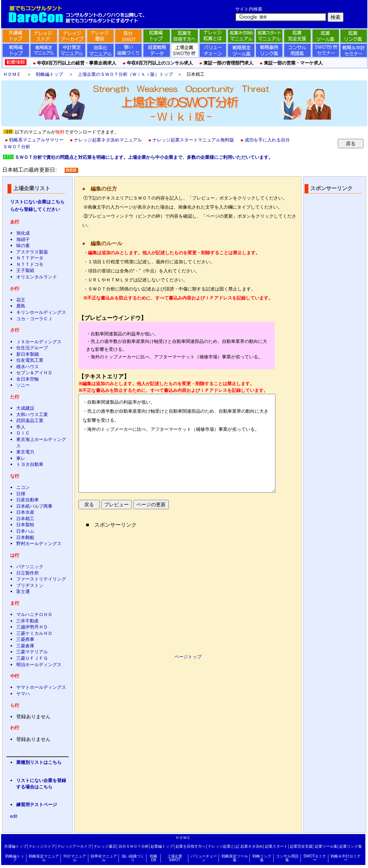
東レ (21, 458)
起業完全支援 (301, 846)
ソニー (23, 385)
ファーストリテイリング (41, 579)
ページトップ (188, 657)
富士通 (23, 591)
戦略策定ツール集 (235, 858)
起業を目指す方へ (191, 846)
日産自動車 (28, 500)
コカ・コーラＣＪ (34, 319)
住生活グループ (32, 348)
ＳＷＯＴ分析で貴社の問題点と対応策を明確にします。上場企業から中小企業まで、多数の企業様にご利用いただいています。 (144, 157)
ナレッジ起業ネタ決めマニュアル (108, 140)
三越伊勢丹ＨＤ (32, 627)
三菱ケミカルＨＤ (34, 633)
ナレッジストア (42, 846)
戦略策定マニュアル (44, 858)
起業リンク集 (351, 846)
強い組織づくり (133, 858)
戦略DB (154, 858)
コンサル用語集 (287, 858)
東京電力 (25, 452)
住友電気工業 (30, 360)
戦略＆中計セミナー (346, 858)
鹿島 (21, 306)
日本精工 (25, 519)
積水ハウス (28, 367)
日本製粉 (25, 525)
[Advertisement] (149, 587)
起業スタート (276, 846)
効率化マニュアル (104, 858)
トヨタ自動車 (30, 464)
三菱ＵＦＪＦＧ (32, 658)
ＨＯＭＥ (12, 74)
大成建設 (25, 408)
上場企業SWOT (175, 858)
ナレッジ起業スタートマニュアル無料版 (193, 140)
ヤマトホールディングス (41, 687)
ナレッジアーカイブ (74, 846)
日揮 (21, 494)
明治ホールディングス (39, 665)
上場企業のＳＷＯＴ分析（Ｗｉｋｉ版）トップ (125, 74)
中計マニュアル (75, 858)
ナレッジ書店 (105, 846)
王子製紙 (25, 270)
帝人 (21, 427)
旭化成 (23, 233)
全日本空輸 (28, 379)
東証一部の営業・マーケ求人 (293, 63)
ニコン (23, 487)
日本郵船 (25, 538)
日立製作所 (28, 573)
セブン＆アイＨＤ (34, 373)
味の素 (23, 246)
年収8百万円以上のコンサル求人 (160, 63)
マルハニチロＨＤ (34, 615)
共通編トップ (15, 846)
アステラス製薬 (32, 252)
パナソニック (30, 567)
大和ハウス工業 (32, 415)
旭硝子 (23, 240)
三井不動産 (28, 621)
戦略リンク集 (262, 858)
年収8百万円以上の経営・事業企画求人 (77, 63)
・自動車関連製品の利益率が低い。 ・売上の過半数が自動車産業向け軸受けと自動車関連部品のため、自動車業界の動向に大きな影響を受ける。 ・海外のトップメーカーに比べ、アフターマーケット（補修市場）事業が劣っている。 (177, 443)
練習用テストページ (37, 805)
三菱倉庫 (25, 646)
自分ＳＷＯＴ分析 (134, 846)
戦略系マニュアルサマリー (36, 140)
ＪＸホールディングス (39, 342)
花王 (21, 300)
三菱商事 (25, 639)
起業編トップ (162, 846)
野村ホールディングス (39, 544)
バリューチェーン (204, 858)
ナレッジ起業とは (223, 846)
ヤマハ (23, 694)
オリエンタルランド (37, 277)
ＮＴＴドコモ (30, 264)
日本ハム (25, 531)
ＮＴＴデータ (30, 258)
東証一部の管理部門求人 (228, 63)
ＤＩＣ (23, 433)
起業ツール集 (326, 846)
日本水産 (25, 512)
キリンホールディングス (41, 312)
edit (14, 816)
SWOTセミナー (315, 858)
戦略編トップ (49, 74)
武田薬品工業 (30, 421)
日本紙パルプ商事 (34, 506)
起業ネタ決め (252, 846)
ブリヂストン (30, 585)
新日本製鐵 (28, 354)
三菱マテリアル (32, 652)
